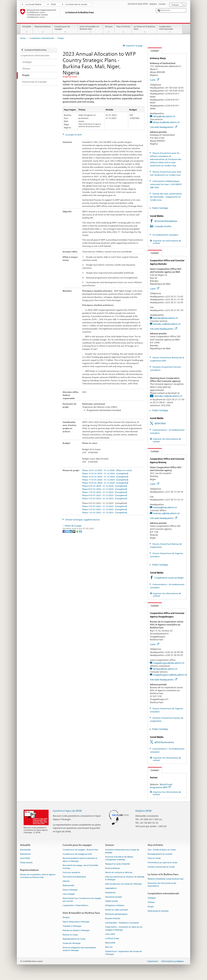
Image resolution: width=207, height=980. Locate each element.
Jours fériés (25, 858)
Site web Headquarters (164, 127)
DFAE (53, 4)
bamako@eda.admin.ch (165, 318)
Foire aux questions (71, 873)
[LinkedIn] (71, 531)
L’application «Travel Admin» (76, 906)
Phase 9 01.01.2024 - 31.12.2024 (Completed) (105, 486)
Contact (153, 51)
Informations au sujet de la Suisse (162, 863)
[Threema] (74, 531)
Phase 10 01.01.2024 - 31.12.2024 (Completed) (105, 483)
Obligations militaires (115, 906)
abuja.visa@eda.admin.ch (166, 122)
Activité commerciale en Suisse (161, 867)
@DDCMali (160, 423)
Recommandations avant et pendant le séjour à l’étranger (80, 860)
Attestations (110, 893)
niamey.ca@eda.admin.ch (166, 513)
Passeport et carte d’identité (117, 864)
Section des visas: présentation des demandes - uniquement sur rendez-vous (166, 197)
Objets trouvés (111, 901)
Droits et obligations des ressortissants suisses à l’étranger (79, 949)
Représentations (43, 29)
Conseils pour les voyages (65, 29)
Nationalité (110, 943)
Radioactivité (68, 885)
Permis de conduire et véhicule (119, 873)
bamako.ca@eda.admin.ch (167, 324)
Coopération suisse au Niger (169, 578)
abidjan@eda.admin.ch (165, 669)
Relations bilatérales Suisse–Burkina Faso (166, 879)
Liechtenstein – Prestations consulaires (122, 923)
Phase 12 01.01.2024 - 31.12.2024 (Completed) (105, 477)
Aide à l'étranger (70, 890)
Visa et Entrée (123, 29)
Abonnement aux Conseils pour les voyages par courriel (82, 900)
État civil (109, 947)
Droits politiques (112, 868)
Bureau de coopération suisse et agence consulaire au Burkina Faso (38, 876)
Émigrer (66, 918)
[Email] (81, 531)
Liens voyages (69, 894)
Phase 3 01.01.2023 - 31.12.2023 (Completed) (105, 506)
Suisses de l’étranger (72, 943)
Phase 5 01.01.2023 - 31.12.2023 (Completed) (105, 498)
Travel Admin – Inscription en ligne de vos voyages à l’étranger (124, 929)
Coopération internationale (170, 29)
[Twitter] (68, 531)
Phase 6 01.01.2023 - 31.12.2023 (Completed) (105, 495)
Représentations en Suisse (74, 939)
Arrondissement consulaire (165, 235)
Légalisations (111, 888)
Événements (25, 854)
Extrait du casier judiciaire (117, 910)
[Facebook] (64, 531)
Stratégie (152, 898)
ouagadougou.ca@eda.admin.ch (170, 675)
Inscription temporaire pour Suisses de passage (122, 851)
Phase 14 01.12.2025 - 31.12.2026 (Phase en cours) (107, 470)
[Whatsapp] (77, 531)
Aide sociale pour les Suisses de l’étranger (123, 884)
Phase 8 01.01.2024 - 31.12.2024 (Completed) (105, 489)
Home (23, 38)
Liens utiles (110, 934)
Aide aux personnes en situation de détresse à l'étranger (125, 878)
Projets (151, 907)
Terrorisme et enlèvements (74, 877)
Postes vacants (26, 863)
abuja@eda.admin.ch (164, 116)
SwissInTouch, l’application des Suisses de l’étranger (123, 953)
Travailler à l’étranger (72, 926)
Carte (155, 80)
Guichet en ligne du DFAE (67, 811)
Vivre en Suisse (154, 858)
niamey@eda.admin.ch (165, 507)
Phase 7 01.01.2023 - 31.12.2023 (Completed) (105, 492)
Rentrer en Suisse (70, 935)
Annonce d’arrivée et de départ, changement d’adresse (119, 858)
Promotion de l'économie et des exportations (162, 885)
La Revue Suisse (112, 939)
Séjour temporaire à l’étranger (76, 922)
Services (109, 29)
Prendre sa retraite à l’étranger (76, 930)
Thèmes (151, 902)
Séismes (66, 881)
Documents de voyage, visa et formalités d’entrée (80, 867)
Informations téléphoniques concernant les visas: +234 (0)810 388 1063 (166, 184)
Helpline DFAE (143, 811)
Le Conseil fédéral (33, 4)
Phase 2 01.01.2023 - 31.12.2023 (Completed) (105, 509)
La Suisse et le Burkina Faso (145, 29)
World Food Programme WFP (161, 786)
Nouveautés (25, 850)
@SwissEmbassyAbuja (166, 221)
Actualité (27, 29)
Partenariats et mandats (158, 911)
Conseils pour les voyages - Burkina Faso (80, 850)
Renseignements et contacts (160, 854)
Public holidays (160, 208)
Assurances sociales (113, 897)
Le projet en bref (73, 135)
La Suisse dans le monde (76, 4)
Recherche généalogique (116, 914)
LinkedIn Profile (163, 226)
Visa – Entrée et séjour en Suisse (162, 850)
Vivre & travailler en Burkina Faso (91, 29)
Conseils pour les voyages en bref (77, 854)
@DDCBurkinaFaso (164, 742)
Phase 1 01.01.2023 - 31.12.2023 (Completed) (105, 512)
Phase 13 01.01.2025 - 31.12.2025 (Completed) (105, 473)
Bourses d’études (113, 918)
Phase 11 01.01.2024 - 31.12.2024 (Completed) (105, 480)
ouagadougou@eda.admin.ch (169, 663)
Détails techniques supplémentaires (82, 520)
